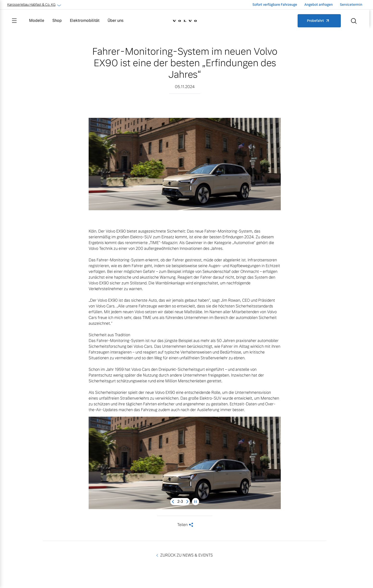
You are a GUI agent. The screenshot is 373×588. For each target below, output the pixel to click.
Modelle (37, 21)
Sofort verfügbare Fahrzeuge (275, 5)
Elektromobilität (85, 21)
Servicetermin (351, 5)
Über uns (116, 21)
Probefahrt (315, 21)
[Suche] (354, 21)
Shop (57, 21)
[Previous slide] (173, 502)
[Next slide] (187, 502)
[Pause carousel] (196, 502)
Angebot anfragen (318, 5)
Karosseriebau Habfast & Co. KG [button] (34, 5)
